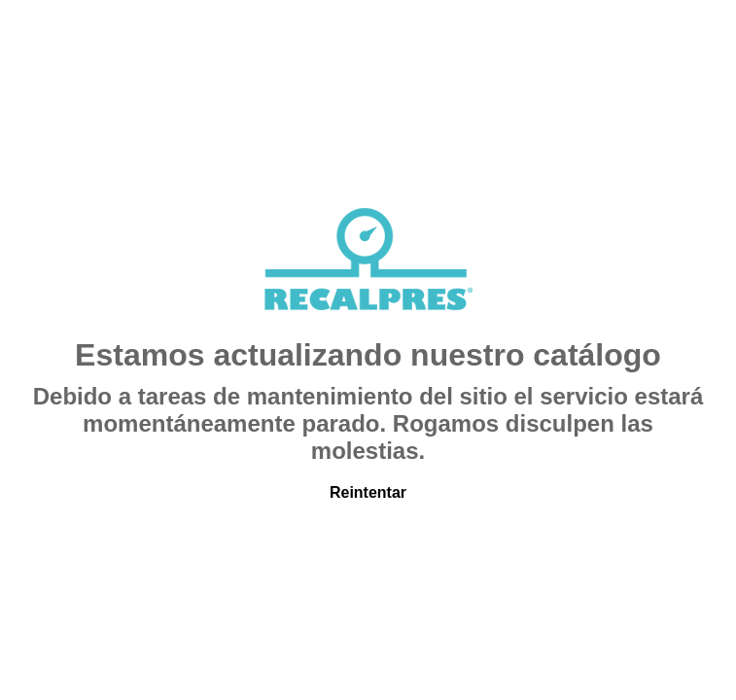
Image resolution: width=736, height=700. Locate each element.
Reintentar (368, 492)
